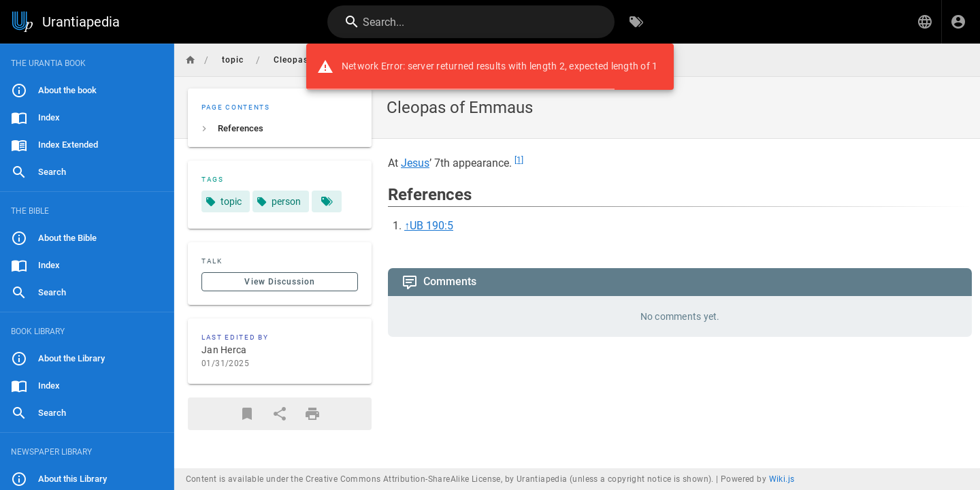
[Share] (280, 414)
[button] (925, 22)
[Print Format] (312, 414)
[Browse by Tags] (636, 22)
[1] (519, 160)
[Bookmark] (247, 414)
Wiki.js (782, 479)
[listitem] (280, 129)
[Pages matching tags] (327, 201)
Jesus (415, 163)
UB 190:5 (431, 226)
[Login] (958, 22)
